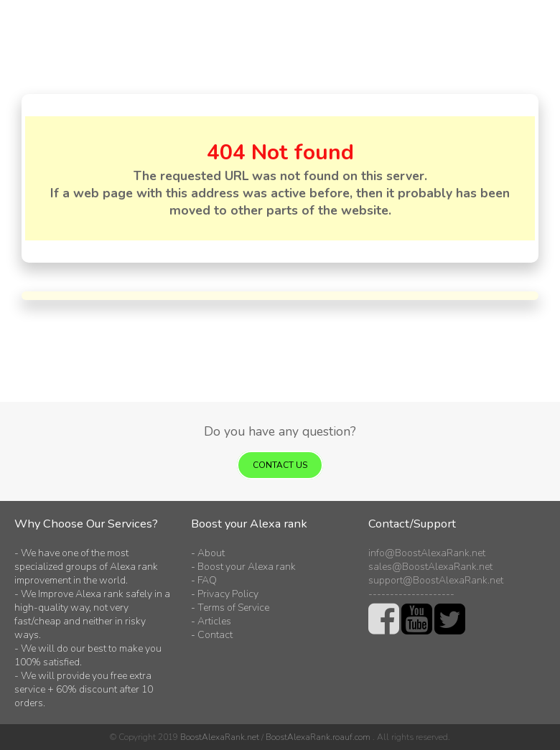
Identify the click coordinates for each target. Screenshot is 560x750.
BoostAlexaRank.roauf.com (318, 737)
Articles (214, 621)
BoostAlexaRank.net (220, 737)
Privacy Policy (228, 594)
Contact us (280, 465)
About (211, 553)
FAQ (207, 580)
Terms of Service (233, 608)
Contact (215, 635)
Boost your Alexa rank (247, 567)
